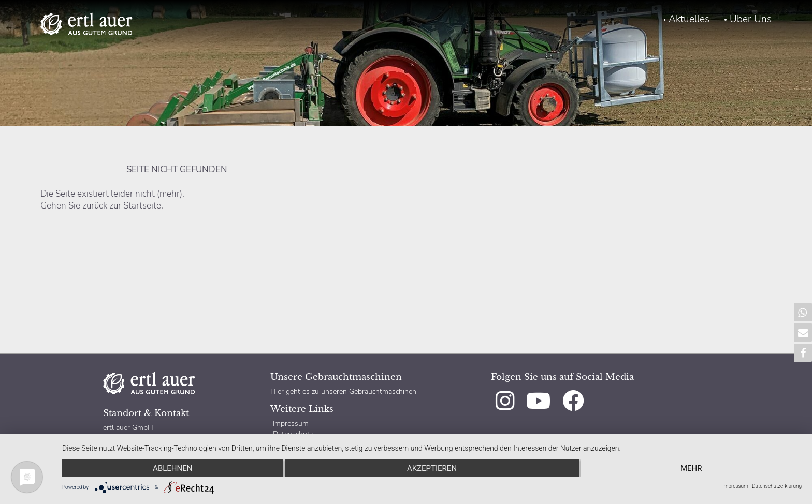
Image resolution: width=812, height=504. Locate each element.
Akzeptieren (432, 468)
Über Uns (751, 19)
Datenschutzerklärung (777, 486)
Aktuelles (689, 19)
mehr (691, 468)
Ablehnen (172, 468)
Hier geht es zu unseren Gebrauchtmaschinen (343, 391)
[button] (803, 312)
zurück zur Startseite (122, 206)
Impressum (291, 423)
